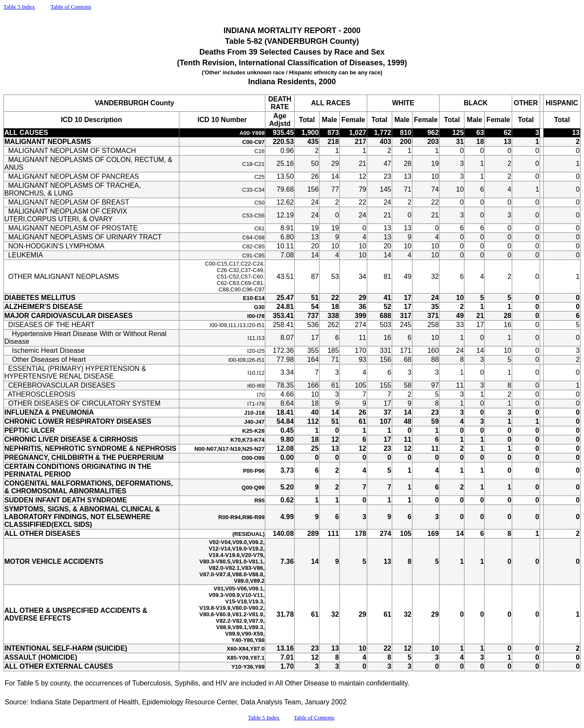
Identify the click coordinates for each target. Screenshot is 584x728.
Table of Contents (71, 7)
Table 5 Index (19, 7)
